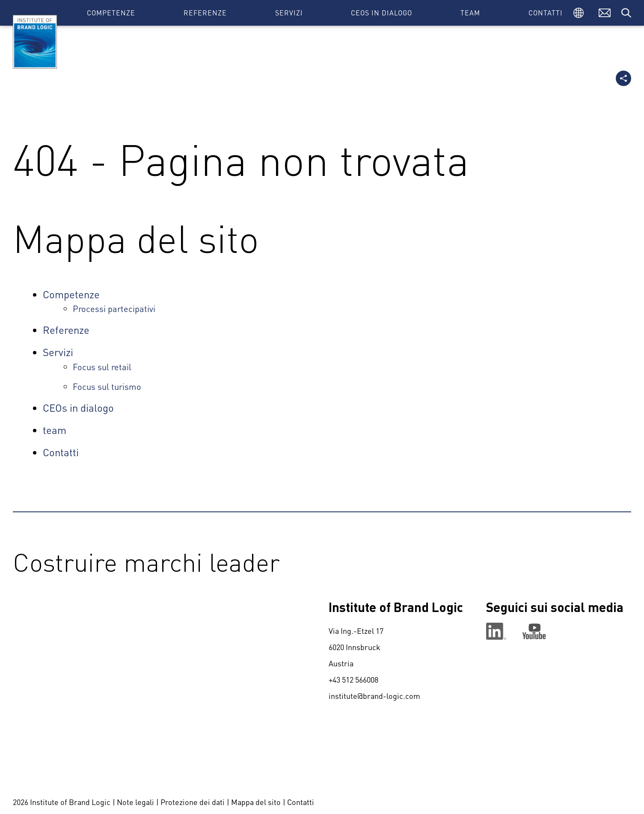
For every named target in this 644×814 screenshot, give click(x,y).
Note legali (135, 802)
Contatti (546, 13)
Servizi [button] (289, 13)
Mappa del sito (256, 802)
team (470, 13)
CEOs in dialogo (381, 13)
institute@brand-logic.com (374, 696)
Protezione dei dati (193, 802)
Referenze (205, 13)
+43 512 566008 (353, 679)
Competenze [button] (111, 13)
